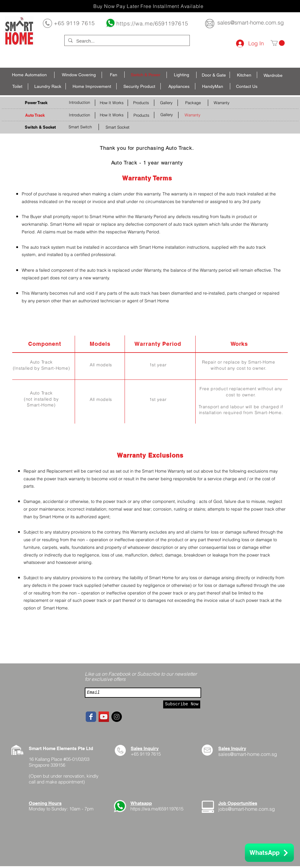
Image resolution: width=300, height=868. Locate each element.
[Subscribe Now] (182, 704)
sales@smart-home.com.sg (251, 23)
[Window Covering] (79, 75)
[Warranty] (221, 103)
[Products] (141, 103)
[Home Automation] (29, 75)
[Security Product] (139, 87)
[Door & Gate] (214, 75)
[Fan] (114, 75)
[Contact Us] (247, 87)
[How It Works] (112, 103)
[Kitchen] (244, 75)
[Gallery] (166, 103)
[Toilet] (17, 87)
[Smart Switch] (80, 127)
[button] (278, 43)
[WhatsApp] (269, 853)
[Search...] (126, 41)
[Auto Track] (35, 115)
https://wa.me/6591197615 (152, 23)
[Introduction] (79, 102)
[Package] (193, 103)
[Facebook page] (91, 717)
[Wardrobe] (273, 76)
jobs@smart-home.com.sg (247, 809)
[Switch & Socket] (40, 127)
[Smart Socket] (118, 127)
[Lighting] (182, 75)
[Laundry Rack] (48, 87)
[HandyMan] (213, 87)
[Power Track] (36, 103)
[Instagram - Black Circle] (117, 717)
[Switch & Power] (146, 75)
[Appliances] (179, 87)
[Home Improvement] (92, 87)
